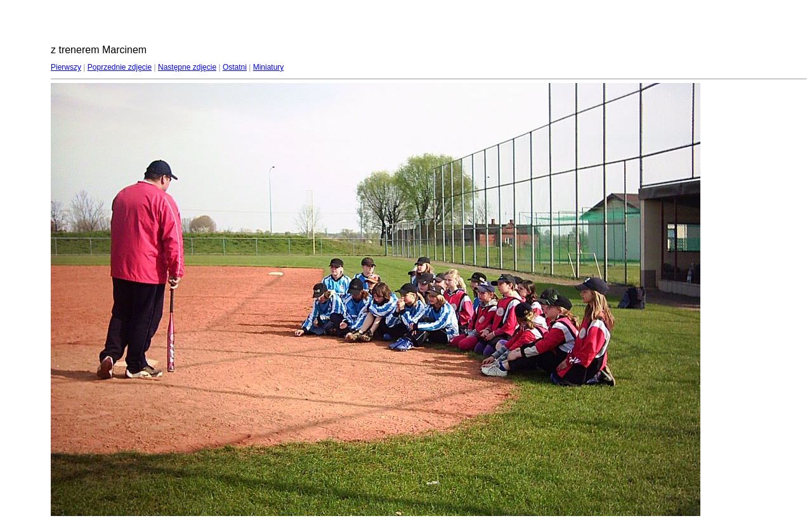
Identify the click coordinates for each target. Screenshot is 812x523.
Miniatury (269, 67)
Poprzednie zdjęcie (120, 67)
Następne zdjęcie (187, 67)
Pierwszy (66, 67)
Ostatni (235, 67)
